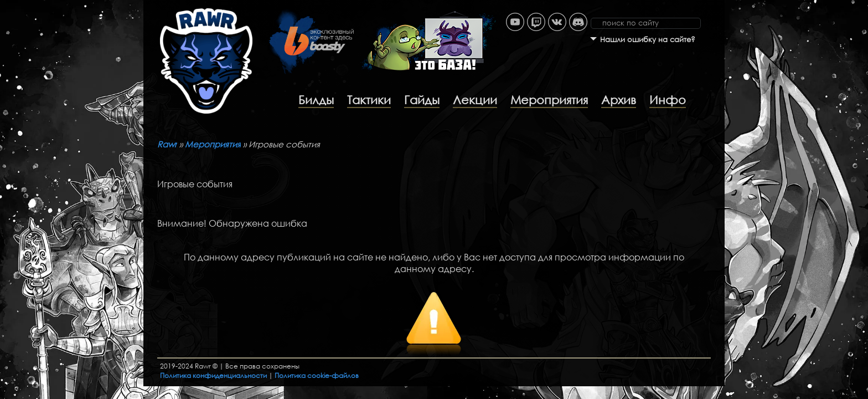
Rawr (167, 144)
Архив (619, 100)
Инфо (668, 100)
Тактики (369, 100)
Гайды (422, 100)
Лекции (475, 100)
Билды (316, 100)
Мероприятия (549, 100)
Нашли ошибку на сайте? (648, 40)
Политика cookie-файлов (317, 375)
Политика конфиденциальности (213, 375)
